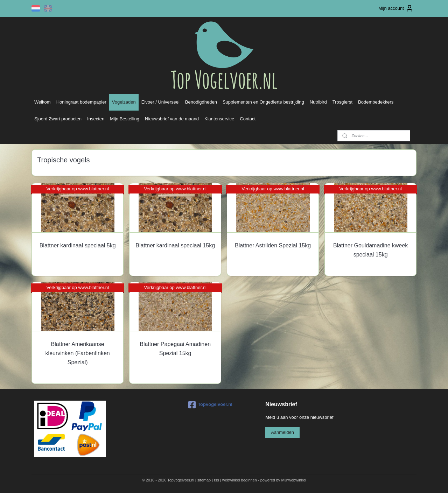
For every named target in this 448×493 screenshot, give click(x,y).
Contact (248, 119)
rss (216, 480)
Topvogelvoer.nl (210, 405)
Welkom (43, 102)
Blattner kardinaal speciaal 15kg (175, 245)
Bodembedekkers (376, 102)
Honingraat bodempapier (81, 102)
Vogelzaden (124, 102)
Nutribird (318, 102)
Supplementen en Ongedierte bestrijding (263, 102)
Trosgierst (342, 102)
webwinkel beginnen (240, 480)
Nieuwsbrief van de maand (172, 119)
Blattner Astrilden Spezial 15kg (273, 245)
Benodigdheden (201, 102)
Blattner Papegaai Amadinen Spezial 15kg (175, 349)
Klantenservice (219, 119)
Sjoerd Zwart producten (58, 119)
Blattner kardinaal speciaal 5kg (78, 245)
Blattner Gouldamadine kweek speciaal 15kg (370, 250)
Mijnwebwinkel (294, 480)
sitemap (204, 480)
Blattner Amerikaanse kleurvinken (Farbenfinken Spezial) (77, 353)
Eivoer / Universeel (160, 102)
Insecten (96, 119)
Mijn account (396, 8)
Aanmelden (282, 432)
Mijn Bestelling (125, 119)
